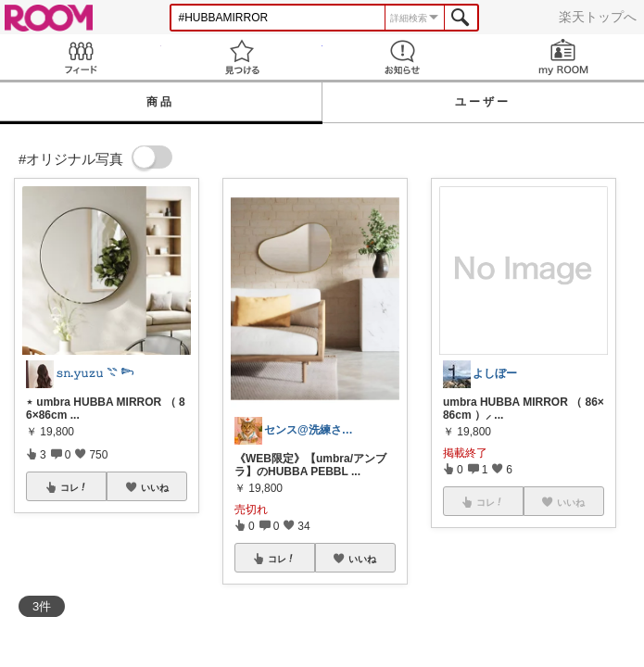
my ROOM (563, 57)
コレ (74, 487)
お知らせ (403, 57)
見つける (242, 57)
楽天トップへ (598, 17)
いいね (155, 487)
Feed (81, 57)
